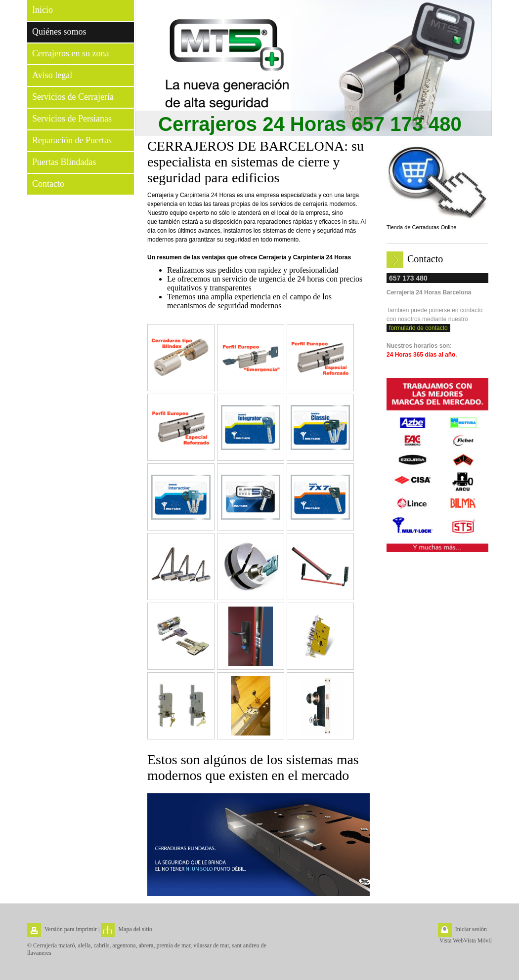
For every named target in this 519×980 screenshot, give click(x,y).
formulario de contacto (418, 328)
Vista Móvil (478, 940)
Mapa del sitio (135, 929)
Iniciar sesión (471, 929)
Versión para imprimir (71, 929)
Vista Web (452, 940)
